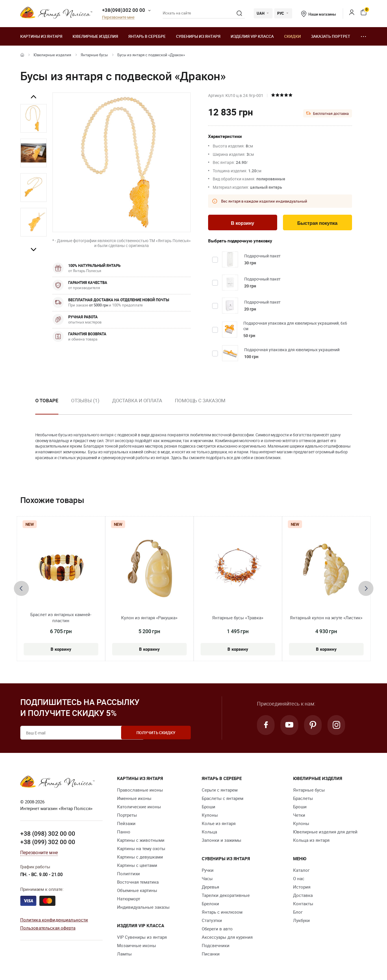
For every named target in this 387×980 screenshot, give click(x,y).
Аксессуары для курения (227, 938)
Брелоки (210, 904)
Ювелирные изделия (95, 36)
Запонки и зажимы (222, 841)
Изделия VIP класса (252, 36)
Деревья (210, 887)
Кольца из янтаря (311, 841)
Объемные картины (137, 891)
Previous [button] (34, 97)
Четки (299, 816)
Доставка (303, 896)
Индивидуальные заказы (143, 908)
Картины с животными (141, 841)
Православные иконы (140, 790)
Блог (298, 912)
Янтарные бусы (94, 55)
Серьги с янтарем (220, 790)
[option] (34, 118)
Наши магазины (319, 14)
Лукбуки (301, 921)
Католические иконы (139, 807)
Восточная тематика (138, 882)
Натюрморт (129, 899)
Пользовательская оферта (48, 928)
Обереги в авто (217, 929)
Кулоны (210, 816)
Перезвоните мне (118, 17)
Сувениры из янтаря (198, 36)
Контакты (303, 904)
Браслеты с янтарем (223, 799)
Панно (124, 832)
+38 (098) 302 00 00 (48, 834)
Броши (209, 807)
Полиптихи (128, 874)
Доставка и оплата (137, 401)
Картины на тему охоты (141, 849)
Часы (207, 879)
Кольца (209, 832)
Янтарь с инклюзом (222, 912)
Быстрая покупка (317, 223)
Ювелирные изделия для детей (325, 832)
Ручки (208, 871)
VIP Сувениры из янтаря (142, 938)
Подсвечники (216, 946)
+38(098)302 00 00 (124, 10)
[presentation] (21, 589)
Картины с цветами (137, 866)
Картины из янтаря (41, 36)
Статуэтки (212, 921)
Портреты (127, 816)
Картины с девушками (140, 857)
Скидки (292, 36)
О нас (299, 879)
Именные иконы (134, 799)
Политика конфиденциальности (54, 920)
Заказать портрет (331, 36)
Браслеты (303, 799)
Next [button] (34, 249)
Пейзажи (126, 824)
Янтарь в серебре (147, 36)
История (302, 887)
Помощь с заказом (200, 401)
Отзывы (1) (85, 401)
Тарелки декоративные (226, 896)
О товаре (47, 401)
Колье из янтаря (219, 824)
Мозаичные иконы (137, 946)
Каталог (301, 871)
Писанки (211, 954)
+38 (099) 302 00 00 (48, 842)
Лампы (124, 954)
